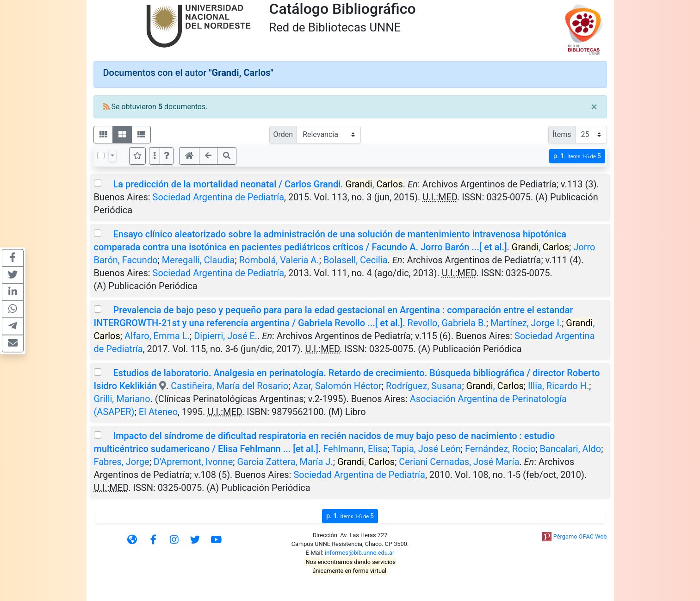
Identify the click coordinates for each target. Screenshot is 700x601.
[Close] (594, 107)
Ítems (562, 134)
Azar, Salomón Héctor (337, 386)
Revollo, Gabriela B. (447, 323)
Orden (283, 134)
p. (577, 156)
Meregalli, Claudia (198, 260)
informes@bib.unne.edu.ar (359, 553)
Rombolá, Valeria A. (279, 260)
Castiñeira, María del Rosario (229, 386)
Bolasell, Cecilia (356, 260)
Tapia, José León (426, 449)
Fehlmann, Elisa (355, 449)
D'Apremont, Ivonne (193, 462)
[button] (167, 156)
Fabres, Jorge (122, 462)
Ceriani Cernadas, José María (459, 462)
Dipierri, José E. (226, 336)
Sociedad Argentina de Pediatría (219, 197)
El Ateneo (158, 412)
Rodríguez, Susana (424, 386)
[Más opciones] (155, 156)
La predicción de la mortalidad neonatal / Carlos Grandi (227, 184)
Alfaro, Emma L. (157, 336)
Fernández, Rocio (500, 449)
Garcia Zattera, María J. (285, 462)
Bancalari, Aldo (571, 449)
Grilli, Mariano (122, 399)
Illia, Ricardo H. (558, 386)
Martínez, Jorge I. (526, 323)
